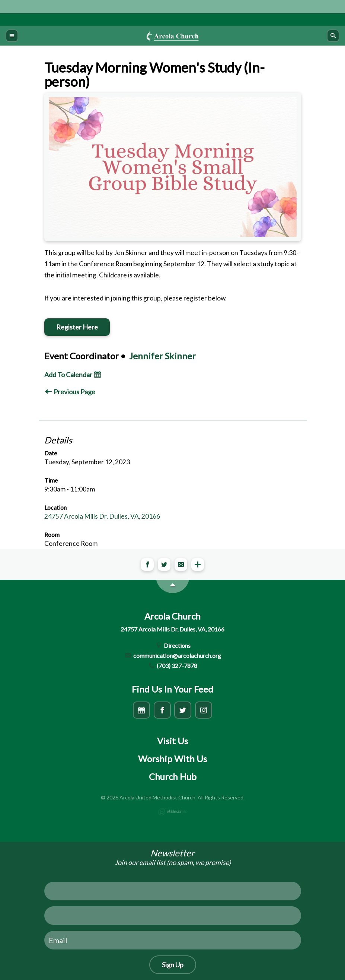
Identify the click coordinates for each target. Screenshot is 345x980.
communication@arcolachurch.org (172, 656)
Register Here (77, 327)
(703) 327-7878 (173, 666)
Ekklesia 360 (173, 812)
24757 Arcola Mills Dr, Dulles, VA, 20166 (102, 516)
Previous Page (70, 392)
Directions (172, 645)
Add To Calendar (73, 375)
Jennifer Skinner (162, 356)
